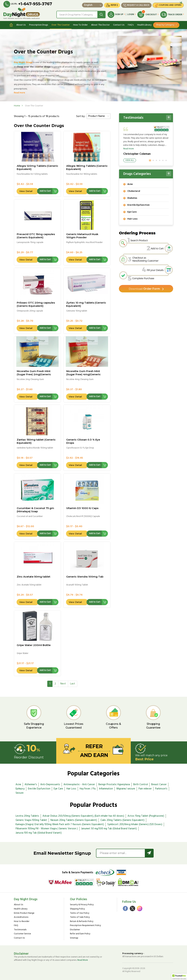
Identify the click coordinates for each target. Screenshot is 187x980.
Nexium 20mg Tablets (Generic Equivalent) (74, 820)
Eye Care (58, 789)
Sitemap (74, 938)
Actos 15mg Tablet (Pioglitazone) (146, 816)
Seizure (20, 793)
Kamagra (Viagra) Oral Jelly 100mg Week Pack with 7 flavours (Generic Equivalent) (60, 824)
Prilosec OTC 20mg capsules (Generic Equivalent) (36, 304)
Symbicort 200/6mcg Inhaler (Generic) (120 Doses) (135, 824)
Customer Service (22, 934)
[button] (179, 977)
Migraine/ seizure (126, 789)
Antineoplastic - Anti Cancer (79, 785)
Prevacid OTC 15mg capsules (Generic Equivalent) (36, 236)
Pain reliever (145, 789)
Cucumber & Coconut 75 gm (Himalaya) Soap (35, 510)
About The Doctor (100, 25)
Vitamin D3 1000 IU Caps (82, 508)
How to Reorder (22, 922)
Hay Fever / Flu (88, 789)
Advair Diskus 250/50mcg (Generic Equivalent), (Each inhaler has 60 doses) (83, 816)
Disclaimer (75, 930)
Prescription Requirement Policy (85, 926)
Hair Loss (71, 789)
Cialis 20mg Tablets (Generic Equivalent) (122, 820)
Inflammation (106, 789)
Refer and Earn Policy (80, 934)
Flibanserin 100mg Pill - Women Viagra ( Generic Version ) (47, 829)
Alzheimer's (31, 785)
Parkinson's (161, 789)
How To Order (80, 25)
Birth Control (141, 785)
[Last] (73, 684)
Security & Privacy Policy (82, 905)
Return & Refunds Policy (82, 922)
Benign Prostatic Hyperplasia (114, 785)
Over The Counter (61, 25)
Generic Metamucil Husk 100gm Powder (82, 236)
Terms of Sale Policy (80, 917)
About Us (21, 25)
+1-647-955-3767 (35, 4)
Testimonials (20, 930)
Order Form (144, 289)
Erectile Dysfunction (39, 789)
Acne (18, 785)
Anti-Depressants (50, 785)
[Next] (63, 684)
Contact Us (119, 25)
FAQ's (131, 25)
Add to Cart (45, 191)
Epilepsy (20, 789)
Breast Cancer (159, 785)
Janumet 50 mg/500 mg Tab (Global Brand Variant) (109, 829)
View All (130, 160)
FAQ (16, 926)
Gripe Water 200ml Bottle (34, 645)
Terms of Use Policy (80, 913)
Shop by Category (165, 25)
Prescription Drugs (39, 25)
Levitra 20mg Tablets (27, 816)
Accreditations (21, 917)
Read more (19, 93)
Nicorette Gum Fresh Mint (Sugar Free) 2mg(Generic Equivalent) (34, 374)
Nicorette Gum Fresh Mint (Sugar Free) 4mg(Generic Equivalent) (83, 374)
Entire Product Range (24, 913)
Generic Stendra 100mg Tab (85, 576)
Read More (83, 960)
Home (17, 106)
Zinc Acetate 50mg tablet (34, 576)
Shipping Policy (77, 909)
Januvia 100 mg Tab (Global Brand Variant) (39, 833)
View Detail (26, 191)
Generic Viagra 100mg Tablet (31, 820)
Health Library (144, 25)
